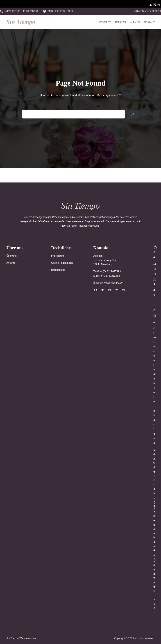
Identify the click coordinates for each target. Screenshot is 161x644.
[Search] (133, 114)
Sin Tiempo (21, 22)
